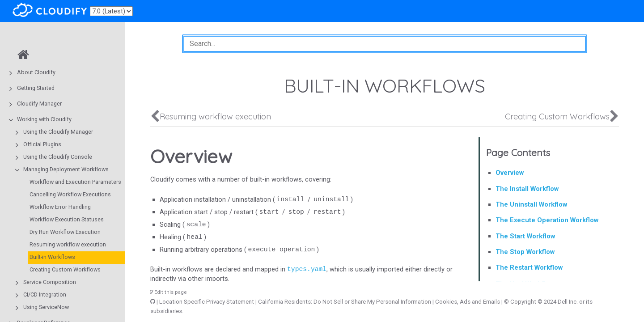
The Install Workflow (527, 189)
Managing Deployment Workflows (66, 169)
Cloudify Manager (39, 104)
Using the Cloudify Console (58, 157)
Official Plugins (42, 144)
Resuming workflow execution (68, 244)
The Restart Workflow (529, 267)
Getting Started (36, 88)
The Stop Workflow (525, 252)
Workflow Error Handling (60, 207)
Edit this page (169, 292)
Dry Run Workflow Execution (65, 232)
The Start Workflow (525, 236)
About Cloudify (36, 72)
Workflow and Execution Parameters (75, 182)
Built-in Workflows (52, 257)
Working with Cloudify (44, 119)
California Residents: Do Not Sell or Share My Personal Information (345, 302)
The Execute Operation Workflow (547, 220)
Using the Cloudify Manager (58, 132)
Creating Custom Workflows (65, 269)
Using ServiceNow (46, 307)
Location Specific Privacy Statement (207, 302)
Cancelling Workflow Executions (70, 194)
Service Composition (50, 282)
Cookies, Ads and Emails (468, 302)
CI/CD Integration (45, 294)
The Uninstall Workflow (531, 204)
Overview (510, 173)
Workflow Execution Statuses (67, 219)
